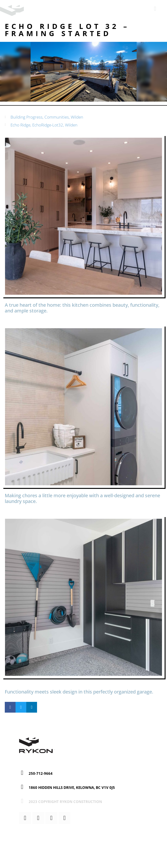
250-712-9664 (41, 773)
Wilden (77, 117)
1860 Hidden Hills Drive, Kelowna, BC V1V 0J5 (72, 787)
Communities (57, 117)
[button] (10, 707)
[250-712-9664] (22, 773)
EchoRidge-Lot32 (48, 125)
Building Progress (27, 117)
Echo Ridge (20, 125)
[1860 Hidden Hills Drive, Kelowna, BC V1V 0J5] (22, 787)
